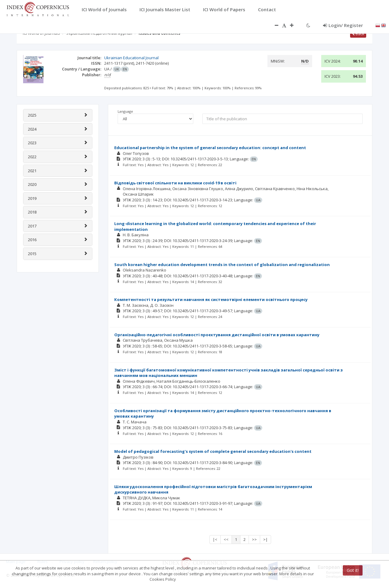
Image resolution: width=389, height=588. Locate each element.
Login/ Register (343, 25)
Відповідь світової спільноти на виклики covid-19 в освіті (175, 183)
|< (215, 539)
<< (226, 539)
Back (358, 34)
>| (265, 539)
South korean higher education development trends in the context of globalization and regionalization (222, 265)
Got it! (353, 570)
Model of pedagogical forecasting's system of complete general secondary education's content (213, 451)
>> (254, 539)
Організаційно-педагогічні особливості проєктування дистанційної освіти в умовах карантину (217, 335)
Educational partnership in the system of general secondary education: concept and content (210, 148)
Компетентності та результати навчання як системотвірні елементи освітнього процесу (211, 299)
